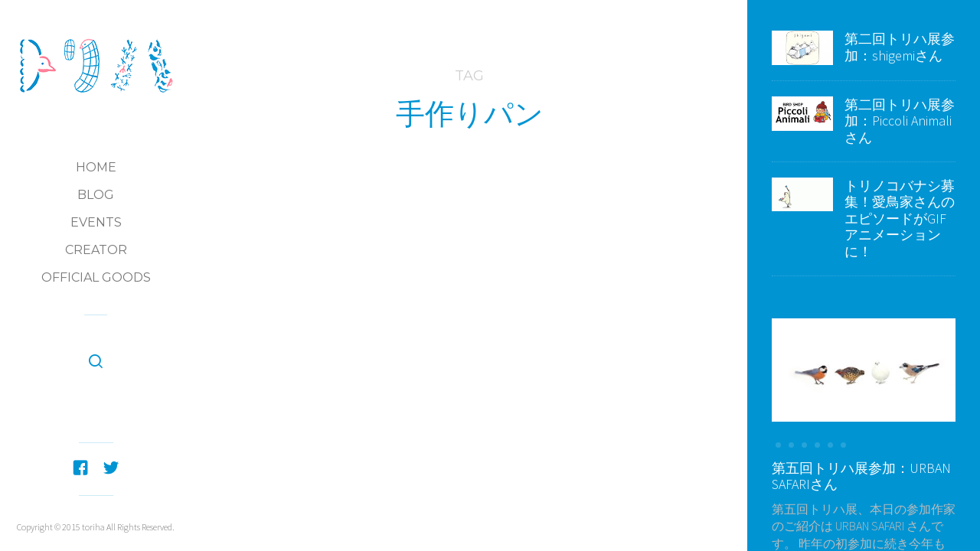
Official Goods (96, 277)
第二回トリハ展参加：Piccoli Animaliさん (900, 121)
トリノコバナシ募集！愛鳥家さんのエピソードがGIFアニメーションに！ (900, 218)
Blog (96, 195)
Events (96, 222)
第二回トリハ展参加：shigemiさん (900, 47)
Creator (96, 250)
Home (96, 167)
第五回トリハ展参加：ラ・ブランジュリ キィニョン (469, 291)
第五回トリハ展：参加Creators (500, 250)
